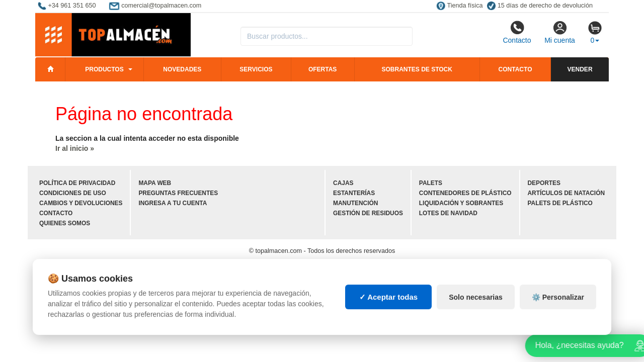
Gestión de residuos (368, 213)
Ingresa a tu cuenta (173, 203)
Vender (580, 69)
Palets (431, 183)
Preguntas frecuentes (178, 193)
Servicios (256, 69)
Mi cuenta (560, 32)
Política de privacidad (77, 183)
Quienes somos (65, 223)
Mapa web (155, 183)
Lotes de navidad (448, 213)
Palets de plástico (560, 203)
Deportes (544, 183)
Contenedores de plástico (465, 193)
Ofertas (323, 69)
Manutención (355, 203)
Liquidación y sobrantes (461, 203)
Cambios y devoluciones (81, 203)
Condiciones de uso (73, 193)
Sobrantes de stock (417, 69)
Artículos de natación (566, 193)
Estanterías (354, 193)
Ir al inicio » (75, 148)
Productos (104, 69)
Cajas (343, 183)
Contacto (517, 32)
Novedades (182, 69)
